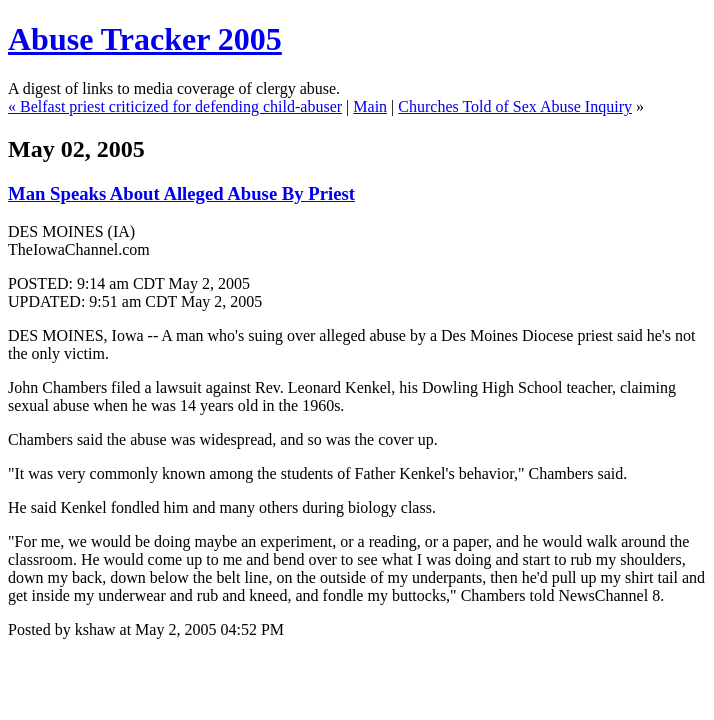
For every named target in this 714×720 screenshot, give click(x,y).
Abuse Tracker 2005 (145, 39)
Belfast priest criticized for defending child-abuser (181, 106)
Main (370, 106)
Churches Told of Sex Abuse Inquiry (515, 106)
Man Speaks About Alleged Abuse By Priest (181, 193)
